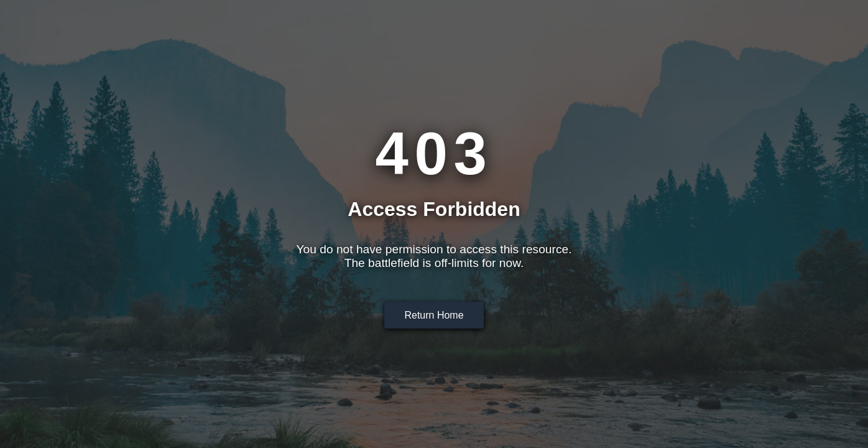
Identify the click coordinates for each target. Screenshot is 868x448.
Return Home (434, 315)
